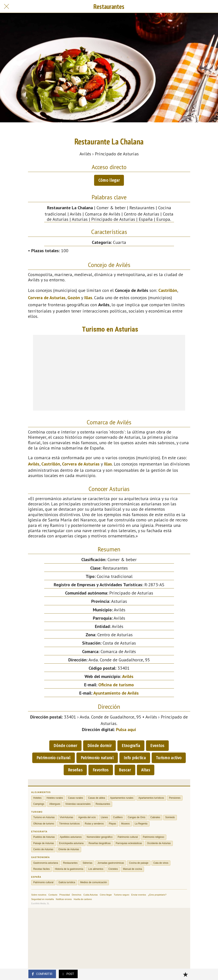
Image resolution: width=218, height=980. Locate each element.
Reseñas (75, 770)
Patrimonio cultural (54, 758)
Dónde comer (65, 746)
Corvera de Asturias (47, 298)
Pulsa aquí (126, 729)
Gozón (74, 298)
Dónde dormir (100, 746)
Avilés (34, 464)
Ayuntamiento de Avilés (116, 693)
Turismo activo (169, 758)
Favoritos (101, 770)
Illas (88, 298)
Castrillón (168, 290)
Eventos (157, 746)
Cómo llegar (109, 180)
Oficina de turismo (116, 685)
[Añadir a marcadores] (185, 974)
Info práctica (135, 758)
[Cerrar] (6, 6)
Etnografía (131, 746)
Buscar (125, 770)
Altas (146, 770)
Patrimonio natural (97, 758)
